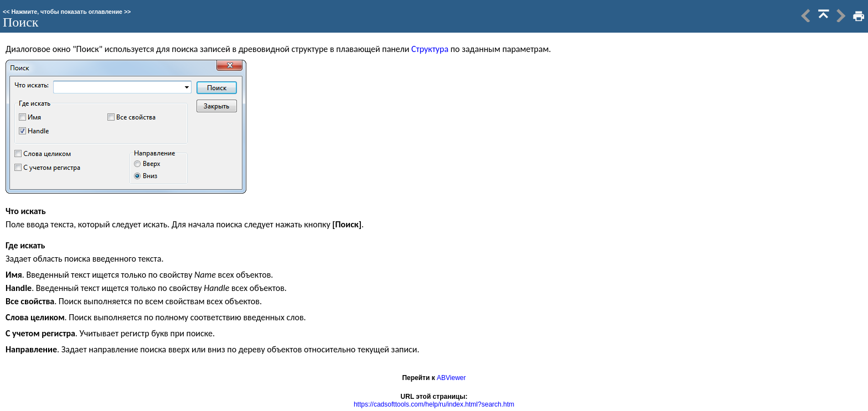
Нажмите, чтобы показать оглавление (67, 12)
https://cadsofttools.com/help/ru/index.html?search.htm (434, 404)
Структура (430, 49)
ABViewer (451, 378)
